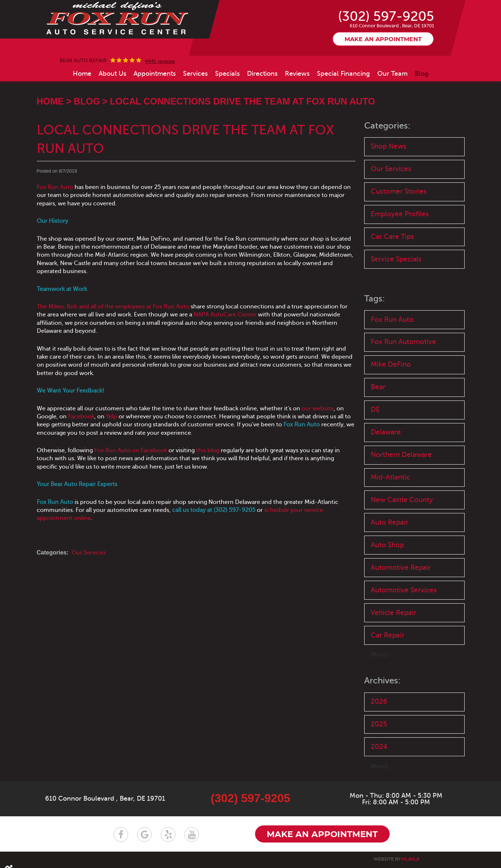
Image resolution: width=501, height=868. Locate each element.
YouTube (192, 835)
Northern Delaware (401, 455)
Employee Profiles (400, 214)
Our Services (89, 553)
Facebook (81, 417)
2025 (379, 725)
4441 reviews (160, 62)
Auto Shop (387, 546)
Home (82, 74)
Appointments (155, 74)
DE (375, 410)
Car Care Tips (392, 237)
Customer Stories (399, 192)
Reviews (297, 74)
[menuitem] (82, 74)
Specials (227, 74)
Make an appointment (383, 40)
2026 (379, 702)
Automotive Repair (401, 568)
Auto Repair (389, 523)
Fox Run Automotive (403, 342)
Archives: (382, 681)
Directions (262, 74)
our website (318, 409)
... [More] (376, 656)
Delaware (386, 433)
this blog (208, 450)
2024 (379, 747)
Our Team (392, 74)
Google (144, 835)
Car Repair (387, 636)
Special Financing (343, 74)
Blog (422, 74)
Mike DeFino (391, 365)
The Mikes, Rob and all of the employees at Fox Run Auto (113, 307)
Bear (378, 388)
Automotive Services (404, 591)
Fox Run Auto (55, 187)
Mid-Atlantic (390, 478)
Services (195, 74)
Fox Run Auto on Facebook (131, 450)
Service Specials (396, 259)
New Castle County (402, 500)
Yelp (112, 417)
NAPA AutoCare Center (225, 315)
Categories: (387, 126)
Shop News (389, 146)
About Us (112, 74)
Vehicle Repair (393, 613)
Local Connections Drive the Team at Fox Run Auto (242, 101)
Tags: (375, 299)
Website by (396, 859)
